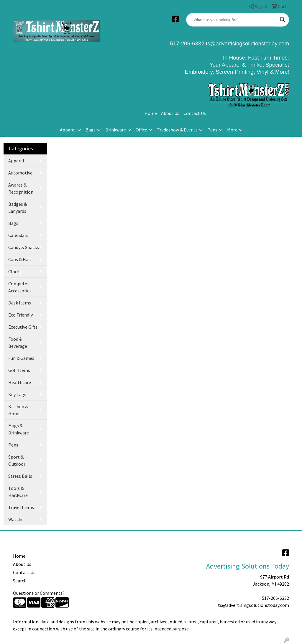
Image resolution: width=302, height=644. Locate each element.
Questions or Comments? (39, 593)
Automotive (20, 173)
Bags (91, 130)
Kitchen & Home (18, 410)
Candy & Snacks (24, 247)
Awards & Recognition (21, 188)
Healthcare (20, 382)
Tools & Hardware (18, 492)
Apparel (68, 130)
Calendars (18, 235)
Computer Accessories (20, 287)
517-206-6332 (275, 598)
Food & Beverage (18, 342)
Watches (17, 519)
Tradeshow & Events (177, 130)
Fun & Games (21, 358)
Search (20, 581)
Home (151, 113)
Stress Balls (20, 476)
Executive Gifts (23, 327)
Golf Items (19, 370)
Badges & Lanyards (18, 207)
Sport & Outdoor (17, 460)
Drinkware (116, 130)
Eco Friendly (20, 315)
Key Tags (17, 394)
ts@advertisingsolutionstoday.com (247, 43)
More (232, 130)
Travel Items (21, 507)
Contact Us (195, 113)
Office (141, 130)
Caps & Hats (20, 259)
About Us (170, 113)
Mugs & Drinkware (19, 429)
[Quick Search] (231, 20)
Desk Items (20, 303)
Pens (212, 130)
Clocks (15, 271)
